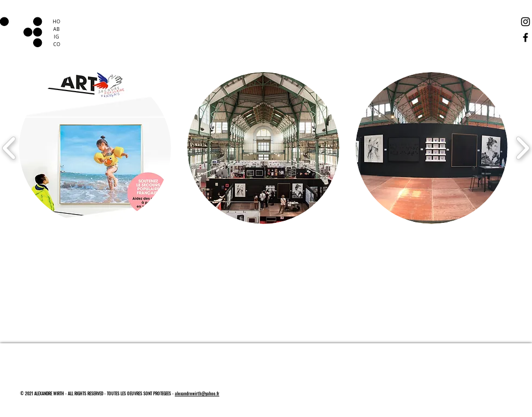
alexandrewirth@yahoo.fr (197, 393)
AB (56, 29)
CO (57, 44)
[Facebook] (525, 37)
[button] (95, 148)
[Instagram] (525, 22)
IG (56, 37)
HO (56, 22)
